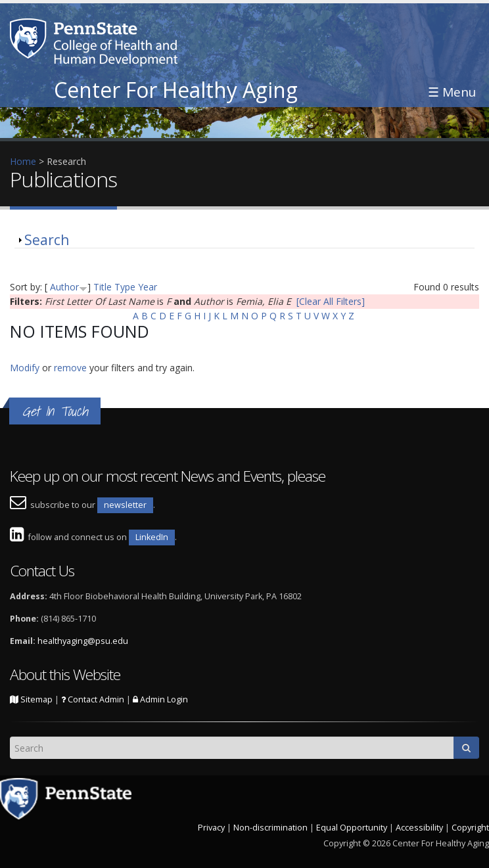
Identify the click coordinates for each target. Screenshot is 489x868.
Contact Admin (93, 699)
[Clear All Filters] (331, 301)
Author (64, 287)
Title (103, 287)
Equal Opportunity (352, 828)
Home (23, 161)
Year (148, 287)
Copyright (470, 828)
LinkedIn (152, 537)
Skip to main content (44, 7)
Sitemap (31, 699)
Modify (25, 368)
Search (47, 240)
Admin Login (160, 699)
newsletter (125, 505)
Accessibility (419, 828)
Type (125, 287)
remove (70, 368)
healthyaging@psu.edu (83, 641)
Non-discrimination (270, 828)
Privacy (211, 828)
